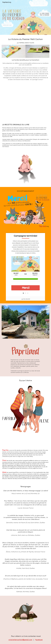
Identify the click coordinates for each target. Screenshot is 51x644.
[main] (25, 41)
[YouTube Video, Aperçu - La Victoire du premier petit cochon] (25, 102)
